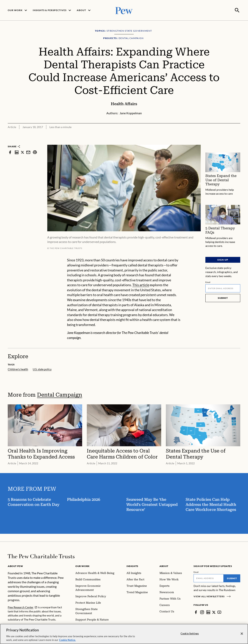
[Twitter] (214, 612)
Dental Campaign (60, 394)
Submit (223, 298)
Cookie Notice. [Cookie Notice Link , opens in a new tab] (67, 640)
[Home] (41, 556)
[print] (35, 152)
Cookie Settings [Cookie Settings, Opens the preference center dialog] (190, 634)
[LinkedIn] (208, 612)
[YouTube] (220, 612)
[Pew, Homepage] (124, 10)
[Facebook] (196, 612)
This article (141, 284)
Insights (132, 566)
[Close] (242, 634)
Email (208, 282)
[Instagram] (202, 612)
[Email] (223, 288)
